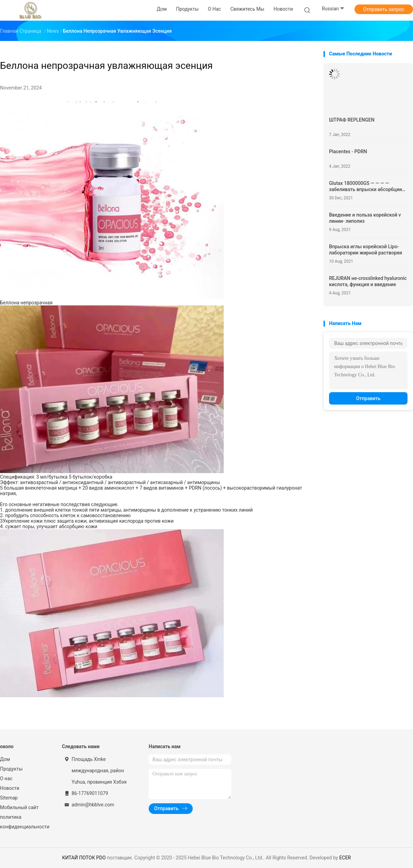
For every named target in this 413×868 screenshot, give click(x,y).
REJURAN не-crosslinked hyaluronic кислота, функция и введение (368, 281)
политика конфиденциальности (24, 822)
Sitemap (9, 798)
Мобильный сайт (19, 807)
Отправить (368, 398)
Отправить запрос (384, 9)
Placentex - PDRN (348, 151)
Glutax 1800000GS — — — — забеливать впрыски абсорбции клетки (366, 186)
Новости (10, 788)
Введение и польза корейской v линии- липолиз (365, 218)
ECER (345, 858)
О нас (6, 778)
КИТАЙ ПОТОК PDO (84, 858)
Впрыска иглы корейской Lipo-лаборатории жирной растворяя (366, 250)
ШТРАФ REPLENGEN (352, 120)
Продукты (11, 769)
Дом (5, 759)
